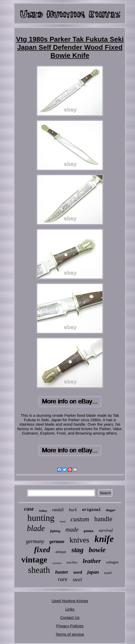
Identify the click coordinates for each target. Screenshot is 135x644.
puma (88, 531)
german (57, 542)
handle (103, 519)
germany (35, 541)
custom (80, 519)
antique (61, 552)
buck (73, 510)
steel (77, 580)
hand (63, 521)
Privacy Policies (70, 626)
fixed (42, 549)
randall (58, 510)
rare (63, 579)
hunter (62, 572)
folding (43, 511)
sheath (39, 570)
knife (104, 539)
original (91, 510)
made (72, 530)
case (29, 509)
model (108, 573)
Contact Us (70, 617)
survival (106, 530)
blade (36, 528)
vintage (34, 560)
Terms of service (70, 634)
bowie (97, 550)
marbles (72, 562)
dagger (111, 510)
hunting (41, 518)
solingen (112, 562)
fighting (55, 531)
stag (78, 550)
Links (70, 609)
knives (79, 540)
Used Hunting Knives (70, 601)
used (78, 572)
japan (93, 572)
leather (92, 561)
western (57, 563)
